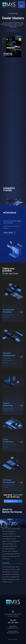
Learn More (6, 562)
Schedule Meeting (13, 501)
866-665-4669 (13, 623)
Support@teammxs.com (13, 633)
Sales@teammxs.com (13, 628)
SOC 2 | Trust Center (13, 640)
